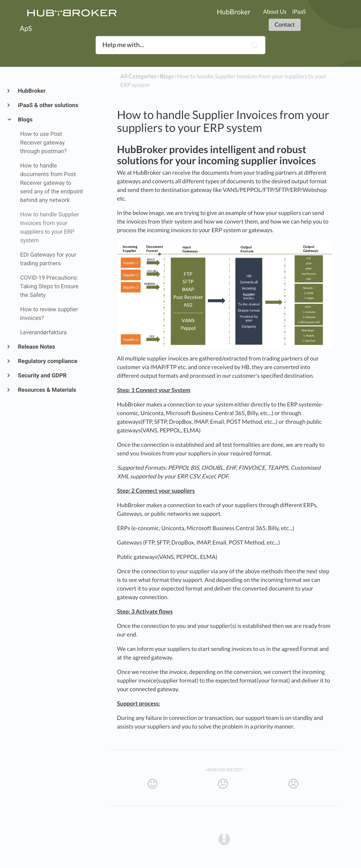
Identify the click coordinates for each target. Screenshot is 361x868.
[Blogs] (167, 76)
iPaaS (299, 12)
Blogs (25, 120)
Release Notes (36, 347)
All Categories (138, 76)
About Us (275, 12)
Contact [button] (284, 25)
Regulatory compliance (47, 361)
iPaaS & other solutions (48, 105)
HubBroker (31, 91)
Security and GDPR (42, 375)
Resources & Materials (47, 390)
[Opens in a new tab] (224, 839)
